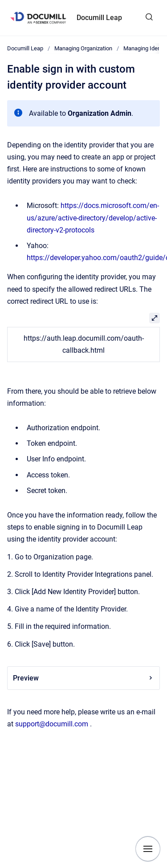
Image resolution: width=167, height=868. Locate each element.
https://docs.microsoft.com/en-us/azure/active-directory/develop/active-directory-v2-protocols (93, 218)
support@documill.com (52, 724)
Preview (83, 678)
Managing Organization (83, 48)
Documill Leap (99, 18)
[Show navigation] (148, 849)
